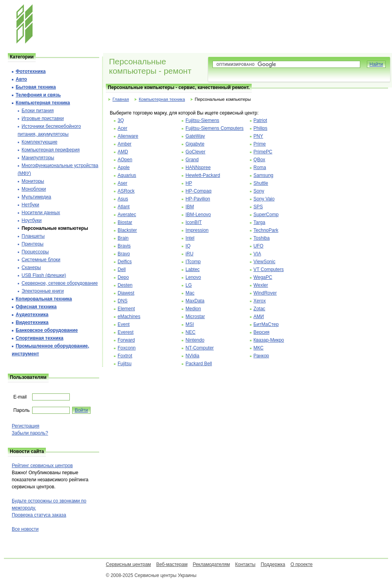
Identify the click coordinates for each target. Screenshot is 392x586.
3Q (121, 120)
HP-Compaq (198, 191)
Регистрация (25, 426)
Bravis (124, 246)
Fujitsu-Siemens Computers (214, 128)
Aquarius (127, 175)
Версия (262, 332)
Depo (123, 277)
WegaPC (263, 277)
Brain (123, 238)
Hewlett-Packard (203, 175)
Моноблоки (34, 189)
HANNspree (198, 167)
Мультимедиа (36, 197)
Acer (122, 128)
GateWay (195, 136)
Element (126, 309)
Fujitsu (124, 364)
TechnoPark (266, 230)
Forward (126, 340)
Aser (122, 183)
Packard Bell (199, 364)
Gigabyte (195, 144)
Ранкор (261, 356)
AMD (123, 152)
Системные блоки (41, 260)
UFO (259, 246)
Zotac (260, 309)
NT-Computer (200, 348)
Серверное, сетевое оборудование (60, 283)
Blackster (127, 230)
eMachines (129, 317)
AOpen (125, 160)
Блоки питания (38, 111)
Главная (121, 99)
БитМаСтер (266, 324)
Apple (124, 167)
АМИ (259, 317)
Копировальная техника (44, 299)
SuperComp (266, 215)
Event (124, 324)
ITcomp (193, 262)
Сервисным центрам (128, 564)
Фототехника (31, 71)
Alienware (128, 136)
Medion (193, 309)
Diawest (126, 293)
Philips (260, 128)
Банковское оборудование (47, 330)
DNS (122, 301)
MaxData (195, 301)
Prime (260, 144)
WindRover (265, 293)
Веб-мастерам (172, 564)
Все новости (25, 529)
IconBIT (193, 222)
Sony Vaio (264, 199)
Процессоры (35, 252)
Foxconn (127, 348)
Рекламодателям (211, 564)
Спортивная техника (40, 338)
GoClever (195, 152)
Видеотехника (32, 322)
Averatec (127, 215)
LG (189, 285)
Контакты (245, 564)
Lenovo (193, 277)
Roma (260, 167)
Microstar (195, 317)
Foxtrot (125, 356)
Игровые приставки (43, 118)
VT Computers (269, 269)
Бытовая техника (36, 87)
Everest (126, 332)
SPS (258, 207)
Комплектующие (39, 142)
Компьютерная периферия (51, 150)
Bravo (124, 254)
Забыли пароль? (30, 433)
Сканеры (31, 268)
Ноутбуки (32, 220)
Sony (259, 191)
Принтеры (33, 244)
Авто (21, 79)
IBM (190, 207)
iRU (189, 254)
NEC (190, 332)
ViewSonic (265, 262)
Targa (260, 222)
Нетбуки (30, 205)
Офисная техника (36, 307)
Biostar (125, 222)
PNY (259, 136)
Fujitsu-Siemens (202, 120)
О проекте (302, 564)
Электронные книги (43, 291)
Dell (122, 269)
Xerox (260, 301)
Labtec (192, 269)
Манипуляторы (38, 158)
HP (189, 183)
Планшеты (33, 236)
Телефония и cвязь (38, 95)
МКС (259, 348)
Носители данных (41, 213)
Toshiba (262, 238)
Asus (123, 199)
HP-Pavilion (198, 199)
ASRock (126, 191)
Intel (190, 238)
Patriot (260, 120)
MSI (190, 324)
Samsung (264, 175)
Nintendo (195, 340)
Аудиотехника (32, 315)
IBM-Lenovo (198, 215)
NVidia (192, 356)
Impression (197, 230)
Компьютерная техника (162, 99)
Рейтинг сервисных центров (42, 466)
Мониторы (33, 181)
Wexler (261, 285)
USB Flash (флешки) (44, 275)
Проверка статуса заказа (39, 515)
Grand (192, 160)
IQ (188, 246)
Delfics (125, 262)
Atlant (124, 207)
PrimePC (263, 152)
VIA (257, 254)
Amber (124, 144)
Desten (125, 285)
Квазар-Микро (269, 340)
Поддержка (273, 564)
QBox (260, 160)
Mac (190, 293)
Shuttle (261, 183)
